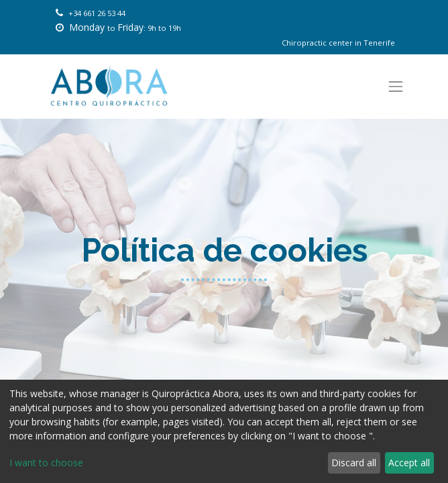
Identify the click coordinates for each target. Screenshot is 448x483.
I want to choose (46, 463)
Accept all (409, 463)
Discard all (354, 463)
